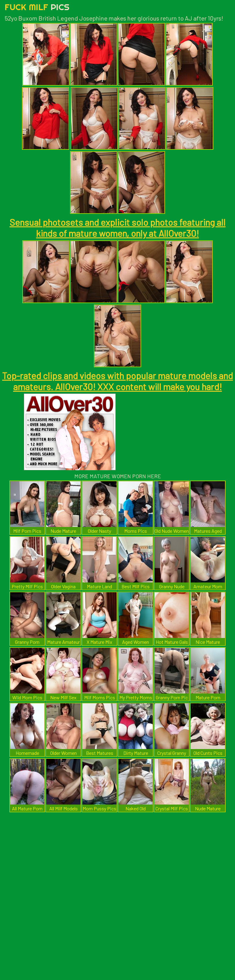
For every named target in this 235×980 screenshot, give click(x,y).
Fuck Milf (37, 7)
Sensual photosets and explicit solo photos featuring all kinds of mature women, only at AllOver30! (117, 228)
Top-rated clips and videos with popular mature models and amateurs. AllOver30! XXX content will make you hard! (117, 381)
